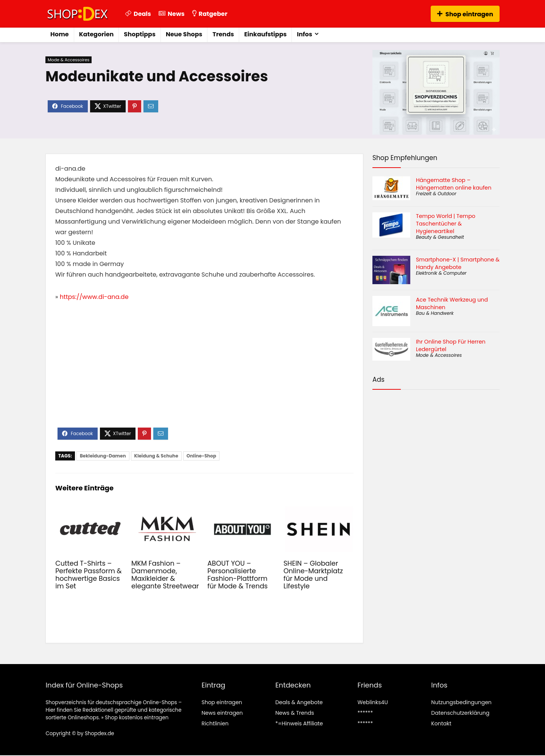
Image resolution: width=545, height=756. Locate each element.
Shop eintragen (465, 14)
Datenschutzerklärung (460, 713)
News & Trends (294, 713)
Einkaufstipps (265, 34)
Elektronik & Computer (441, 273)
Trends (223, 34)
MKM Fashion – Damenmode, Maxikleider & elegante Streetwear (165, 575)
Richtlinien (215, 723)
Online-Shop (201, 456)
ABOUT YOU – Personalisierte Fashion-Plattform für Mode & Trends (237, 575)
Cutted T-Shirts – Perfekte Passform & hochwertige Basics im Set (88, 575)
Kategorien (97, 34)
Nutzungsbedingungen (461, 702)
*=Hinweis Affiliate (299, 723)
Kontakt (441, 723)
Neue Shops (184, 34)
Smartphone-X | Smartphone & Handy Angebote (458, 263)
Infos (304, 34)
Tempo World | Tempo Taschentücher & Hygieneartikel (446, 224)
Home (60, 34)
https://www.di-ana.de (94, 297)
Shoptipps (140, 34)
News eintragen (222, 713)
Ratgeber (210, 14)
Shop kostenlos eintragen (137, 718)
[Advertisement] (204, 371)
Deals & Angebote (299, 702)
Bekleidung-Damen (103, 456)
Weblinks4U (372, 702)
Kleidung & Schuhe (156, 456)
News (172, 14)
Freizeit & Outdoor (436, 194)
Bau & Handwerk (435, 313)
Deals (138, 14)
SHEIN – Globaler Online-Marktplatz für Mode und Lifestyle (313, 575)
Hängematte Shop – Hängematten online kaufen (454, 184)
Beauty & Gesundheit (440, 237)
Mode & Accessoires (69, 60)
